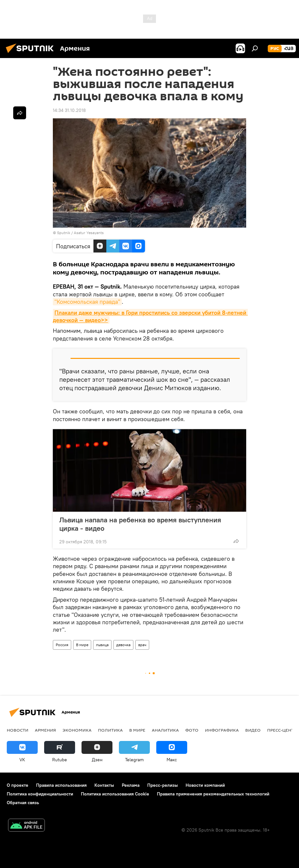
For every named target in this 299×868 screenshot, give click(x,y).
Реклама (131, 785)
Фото (192, 730)
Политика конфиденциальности (40, 794)
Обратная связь (23, 803)
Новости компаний (205, 785)
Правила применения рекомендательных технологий (213, 794)
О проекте (18, 785)
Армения (45, 730)
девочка (123, 645)
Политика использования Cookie (115, 794)
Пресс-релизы (163, 785)
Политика (110, 730)
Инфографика (222, 730)
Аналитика (165, 730)
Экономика (77, 730)
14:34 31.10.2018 (69, 110)
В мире (82, 645)
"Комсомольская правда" (87, 302)
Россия (62, 645)
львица (102, 645)
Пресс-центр (282, 730)
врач (142, 645)
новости (18, 730)
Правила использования (61, 785)
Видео (253, 730)
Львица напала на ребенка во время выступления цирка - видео (140, 524)
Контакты (104, 785)
